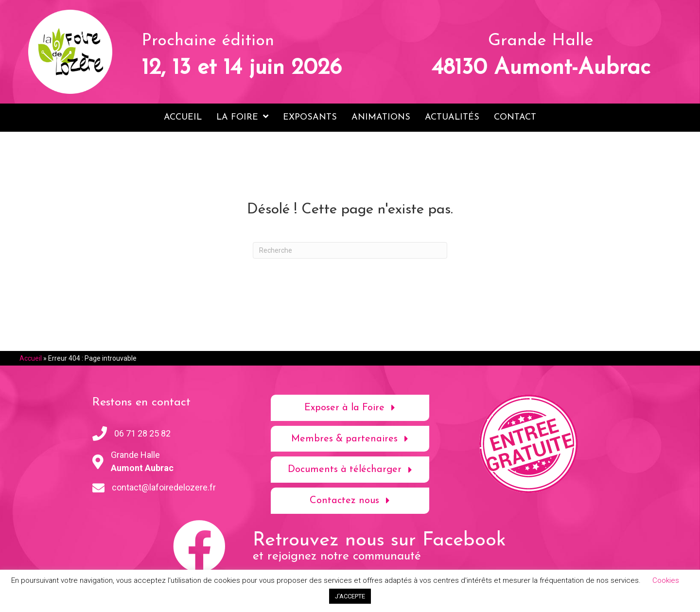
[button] (350, 407)
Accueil (31, 358)
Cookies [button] (666, 580)
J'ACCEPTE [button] (350, 596)
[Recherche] (350, 250)
